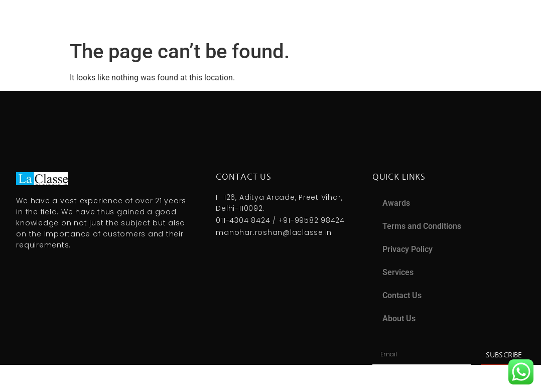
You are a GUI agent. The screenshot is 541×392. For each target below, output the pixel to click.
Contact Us (402, 295)
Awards (396, 203)
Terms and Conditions (422, 226)
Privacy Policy (408, 249)
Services (398, 272)
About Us (399, 318)
